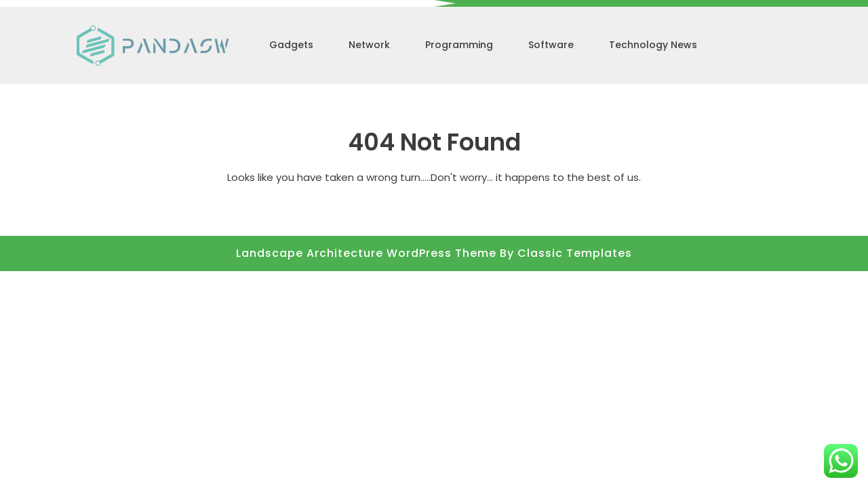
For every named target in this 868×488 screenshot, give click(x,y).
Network (369, 45)
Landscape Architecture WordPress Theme (368, 253)
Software (551, 45)
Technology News (653, 45)
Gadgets (291, 45)
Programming (459, 45)
